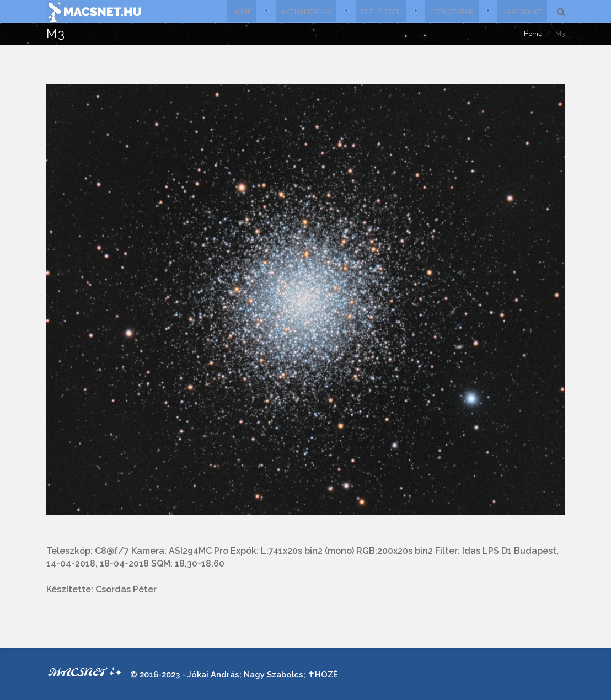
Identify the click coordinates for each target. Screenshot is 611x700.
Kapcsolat (522, 11)
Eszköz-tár (451, 11)
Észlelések (380, 11)
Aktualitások (304, 11)
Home (240, 11)
